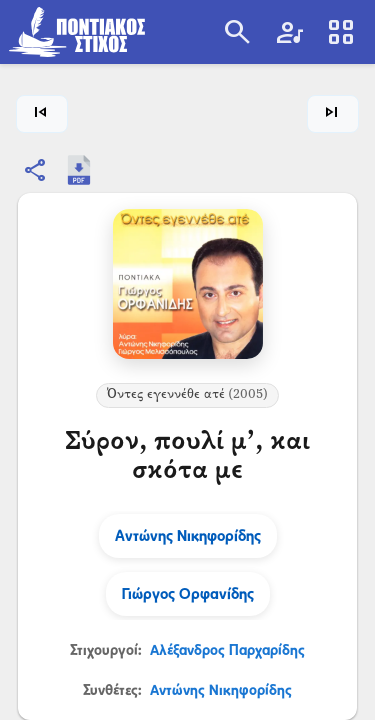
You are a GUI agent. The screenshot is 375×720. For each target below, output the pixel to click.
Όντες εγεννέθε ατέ (187, 395)
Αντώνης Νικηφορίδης (221, 689)
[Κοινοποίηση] (36, 170)
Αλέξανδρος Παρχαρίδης (227, 649)
